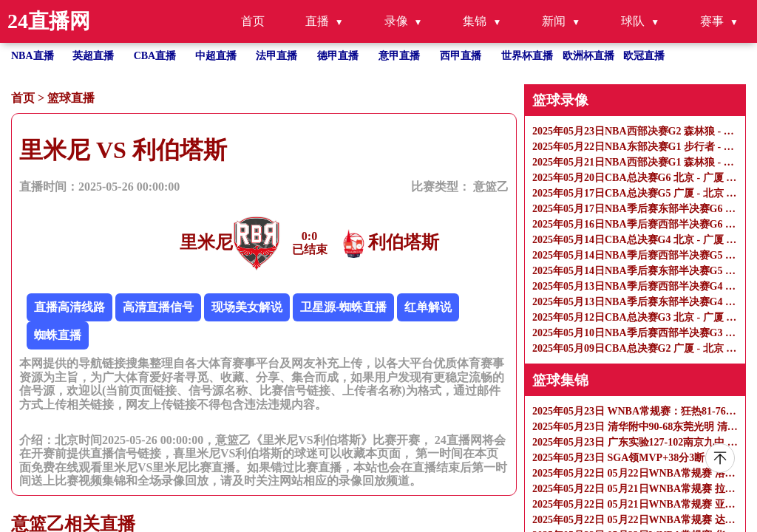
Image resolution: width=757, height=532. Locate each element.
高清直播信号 (158, 307)
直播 (317, 21)
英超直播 (93, 56)
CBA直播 (155, 56)
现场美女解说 (247, 307)
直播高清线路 (69, 307)
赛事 (712, 21)
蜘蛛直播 (58, 335)
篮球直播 (71, 98)
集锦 (475, 21)
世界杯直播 (527, 56)
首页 (253, 21)
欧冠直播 (644, 56)
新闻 (554, 21)
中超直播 (216, 56)
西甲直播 (461, 56)
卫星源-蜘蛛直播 (343, 307)
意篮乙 (491, 187)
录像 (396, 21)
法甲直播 (276, 56)
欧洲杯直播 (588, 56)
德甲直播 (338, 56)
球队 (633, 21)
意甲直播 (399, 56)
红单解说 (428, 307)
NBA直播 (33, 56)
